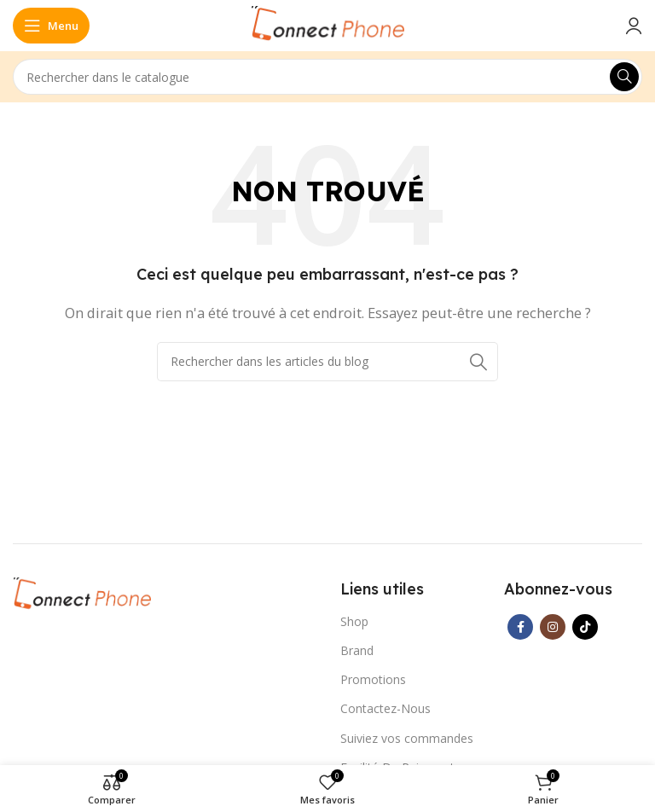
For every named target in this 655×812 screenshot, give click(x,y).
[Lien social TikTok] (585, 627)
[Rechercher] (327, 77)
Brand (357, 650)
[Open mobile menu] (51, 26)
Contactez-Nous (385, 708)
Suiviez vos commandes (407, 738)
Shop (354, 621)
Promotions (373, 679)
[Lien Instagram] (553, 627)
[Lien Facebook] (520, 627)
